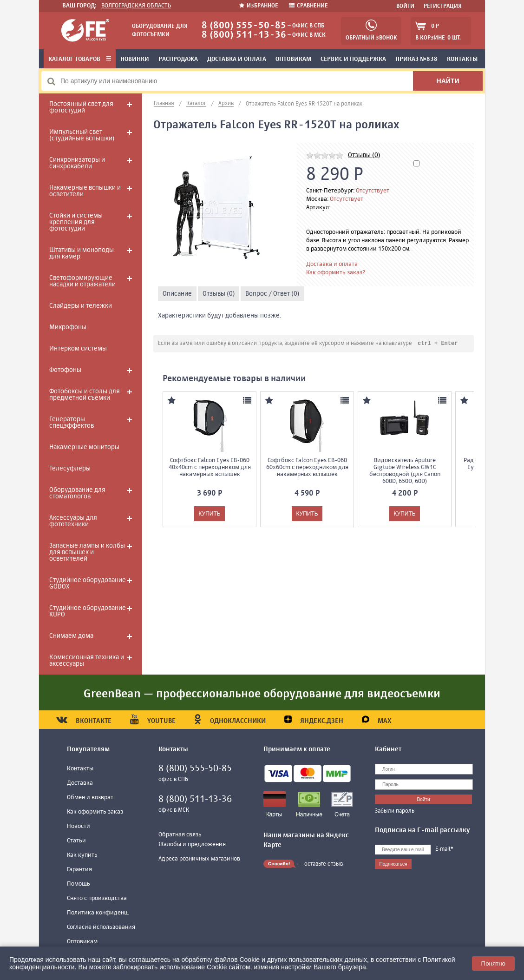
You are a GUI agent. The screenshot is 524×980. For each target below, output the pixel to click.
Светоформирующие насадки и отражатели (82, 281)
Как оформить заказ (95, 812)
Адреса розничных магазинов (199, 859)
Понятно (493, 963)
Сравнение (308, 6)
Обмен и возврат (90, 798)
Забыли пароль (395, 811)
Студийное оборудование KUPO (88, 611)
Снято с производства (97, 898)
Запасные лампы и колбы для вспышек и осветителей (87, 552)
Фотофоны (65, 370)
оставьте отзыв (324, 864)
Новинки (135, 59)
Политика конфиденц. (98, 913)
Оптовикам (293, 59)
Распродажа (178, 59)
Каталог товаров (80, 59)
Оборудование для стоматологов (77, 493)
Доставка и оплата (237, 59)
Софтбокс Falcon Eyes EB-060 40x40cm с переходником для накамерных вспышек (210, 468)
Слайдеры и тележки (81, 306)
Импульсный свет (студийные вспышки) (82, 135)
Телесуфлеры (70, 469)
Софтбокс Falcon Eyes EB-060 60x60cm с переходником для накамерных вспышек (307, 468)
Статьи (76, 841)
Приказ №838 (416, 59)
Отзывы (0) (364, 155)
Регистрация (443, 7)
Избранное (259, 6)
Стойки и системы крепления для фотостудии (76, 222)
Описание (177, 294)
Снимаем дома (71, 636)
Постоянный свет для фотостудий (81, 107)
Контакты (462, 59)
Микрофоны (68, 327)
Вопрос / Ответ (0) (272, 294)
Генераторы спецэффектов (72, 423)
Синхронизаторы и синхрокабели (77, 163)
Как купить (82, 855)
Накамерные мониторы (84, 447)
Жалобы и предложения (192, 844)
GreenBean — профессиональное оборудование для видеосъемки (262, 694)
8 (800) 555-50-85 (244, 26)
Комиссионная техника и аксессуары (87, 661)
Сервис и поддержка (353, 59)
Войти (405, 7)
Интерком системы (78, 349)
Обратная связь (180, 835)
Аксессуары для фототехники (73, 521)
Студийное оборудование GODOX (88, 583)
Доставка (80, 783)
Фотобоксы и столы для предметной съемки (85, 395)
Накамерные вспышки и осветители (85, 191)
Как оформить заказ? (336, 273)
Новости (79, 826)
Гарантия (79, 870)
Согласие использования (101, 927)
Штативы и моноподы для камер (82, 253)
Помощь (79, 884)
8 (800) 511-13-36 (244, 35)
